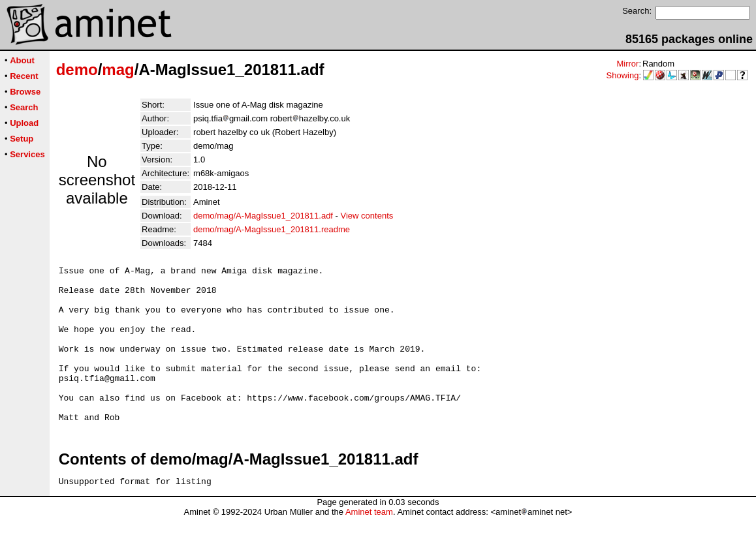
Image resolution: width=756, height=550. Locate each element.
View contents (367, 216)
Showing (623, 75)
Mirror (627, 64)
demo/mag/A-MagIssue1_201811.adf (263, 216)
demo (77, 69)
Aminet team (369, 545)
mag (118, 69)
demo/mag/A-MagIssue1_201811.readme (272, 229)
